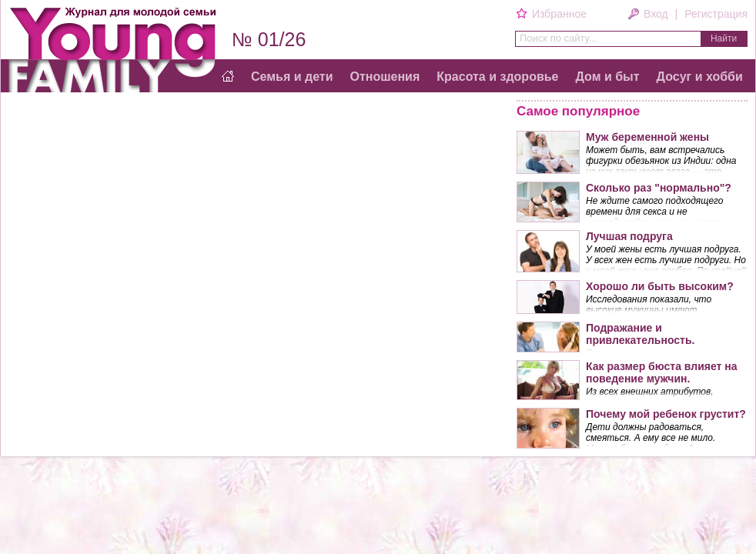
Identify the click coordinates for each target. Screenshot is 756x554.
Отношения (385, 77)
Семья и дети (292, 77)
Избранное (559, 14)
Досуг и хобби (700, 77)
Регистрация (716, 14)
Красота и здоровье (497, 77)
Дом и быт (607, 77)
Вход (656, 14)
